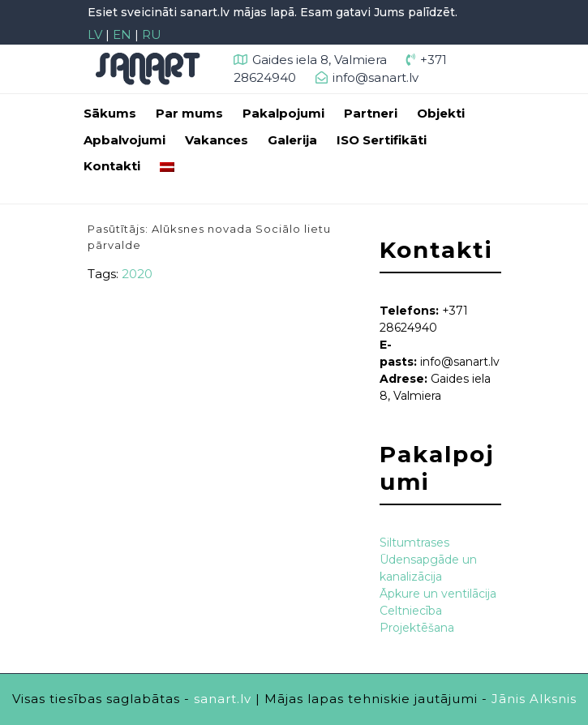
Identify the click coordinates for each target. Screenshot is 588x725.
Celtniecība (411, 611)
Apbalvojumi (124, 140)
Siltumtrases (414, 543)
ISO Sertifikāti (382, 140)
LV (95, 34)
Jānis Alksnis (534, 699)
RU (152, 34)
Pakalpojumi (283, 113)
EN (122, 34)
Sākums (110, 113)
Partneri (371, 113)
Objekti (441, 113)
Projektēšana (417, 628)
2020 (137, 274)
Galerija (292, 140)
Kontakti (112, 166)
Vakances (217, 140)
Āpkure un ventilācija (438, 594)
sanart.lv (223, 699)
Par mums (189, 113)
